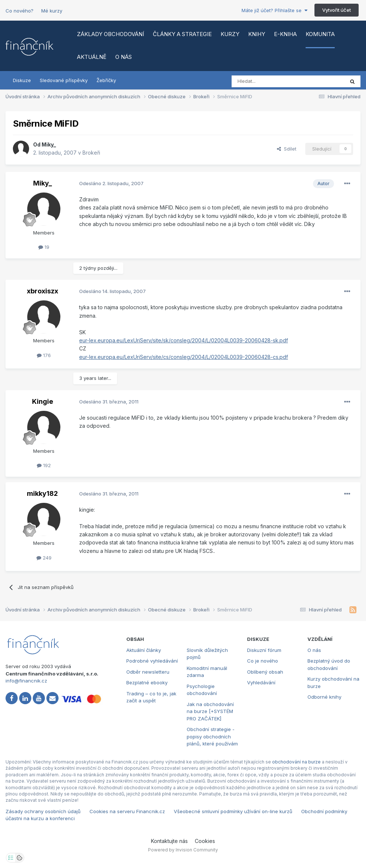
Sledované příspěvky (64, 80)
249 (44, 558)
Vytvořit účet (337, 10)
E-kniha (285, 34)
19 (44, 247)
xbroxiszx (43, 291)
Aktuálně (92, 57)
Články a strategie (182, 34)
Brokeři (91, 153)
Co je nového (263, 661)
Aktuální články (144, 650)
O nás (124, 57)
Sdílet (287, 149)
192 (44, 465)
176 (44, 355)
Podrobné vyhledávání (152, 661)
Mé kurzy (52, 11)
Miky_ (49, 144)
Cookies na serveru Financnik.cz (127, 811)
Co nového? (20, 11)
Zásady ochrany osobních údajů (43, 811)
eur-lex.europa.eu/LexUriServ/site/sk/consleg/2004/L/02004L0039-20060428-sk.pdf (184, 340)
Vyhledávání (261, 682)
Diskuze (22, 80)
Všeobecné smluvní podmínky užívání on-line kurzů (233, 811)
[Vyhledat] (268, 81)
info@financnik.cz (26, 681)
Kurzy (230, 34)
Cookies (205, 841)
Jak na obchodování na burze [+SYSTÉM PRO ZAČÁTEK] (210, 711)
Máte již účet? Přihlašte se (274, 10)
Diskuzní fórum (264, 650)
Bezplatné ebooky (147, 682)
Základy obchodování (110, 34)
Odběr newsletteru (148, 672)
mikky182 (42, 493)
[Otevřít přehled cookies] (20, 858)
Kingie (43, 401)
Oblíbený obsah (265, 672)
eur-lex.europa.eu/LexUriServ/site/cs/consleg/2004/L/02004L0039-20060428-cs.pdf (184, 357)
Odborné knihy (324, 697)
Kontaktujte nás (169, 841)
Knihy (257, 34)
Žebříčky (106, 80)
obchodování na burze (296, 762)
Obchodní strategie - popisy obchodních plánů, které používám (212, 736)
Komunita (320, 34)
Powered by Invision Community (183, 850)
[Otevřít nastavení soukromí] (11, 858)
